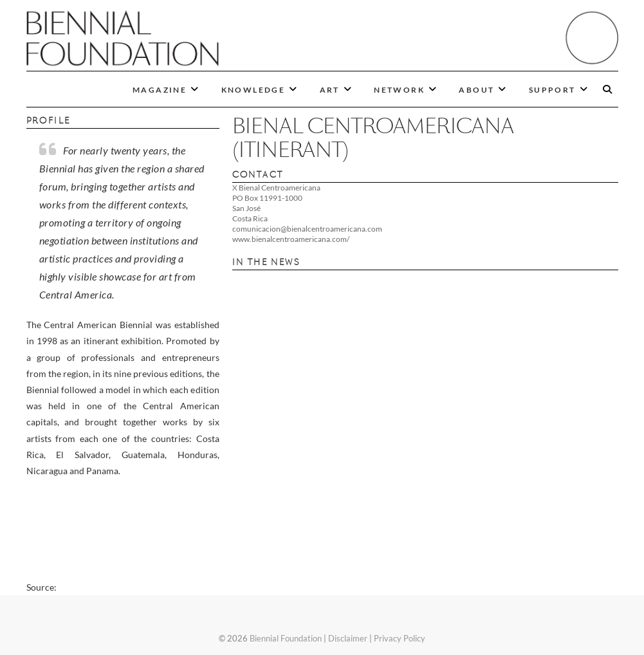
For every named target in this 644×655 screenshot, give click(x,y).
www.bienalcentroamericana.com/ (291, 239)
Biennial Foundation (286, 638)
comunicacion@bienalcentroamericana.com (307, 229)
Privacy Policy (400, 638)
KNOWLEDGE (253, 90)
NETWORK (399, 90)
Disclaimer (348, 638)
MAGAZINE (160, 90)
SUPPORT (552, 90)
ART (330, 90)
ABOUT (476, 90)
